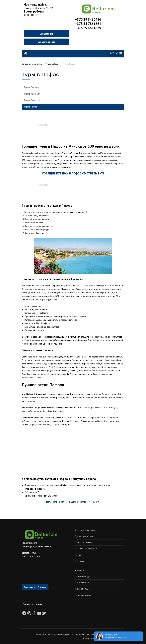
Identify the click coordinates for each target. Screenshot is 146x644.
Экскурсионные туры (85, 530)
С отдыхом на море (84, 543)
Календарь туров (83, 595)
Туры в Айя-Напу (32, 94)
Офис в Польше (82, 589)
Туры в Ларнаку (31, 87)
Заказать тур (47, 34)
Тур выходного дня (84, 536)
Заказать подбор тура (35, 587)
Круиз (78, 555)
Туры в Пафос (30, 107)
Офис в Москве (82, 583)
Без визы (79, 561)
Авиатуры (80, 570)
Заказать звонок (47, 42)
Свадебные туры (83, 576)
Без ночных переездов (86, 549)
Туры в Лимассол (32, 100)
